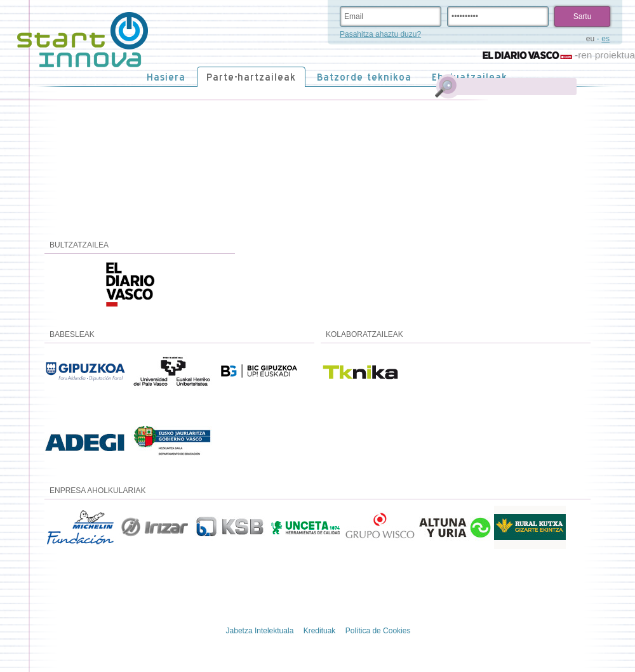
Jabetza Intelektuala (260, 631)
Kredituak (320, 631)
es (605, 39)
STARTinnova (83, 40)
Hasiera (166, 77)
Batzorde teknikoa (364, 77)
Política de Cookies (378, 631)
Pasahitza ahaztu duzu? (380, 34)
